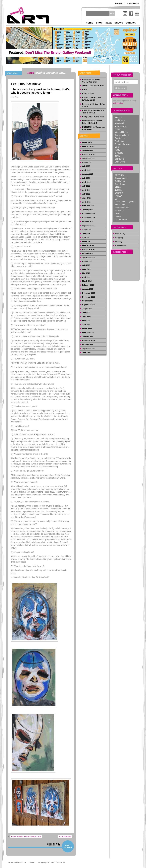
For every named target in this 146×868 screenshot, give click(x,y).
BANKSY (119, 193)
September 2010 (89, 257)
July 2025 (86, 166)
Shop (99, 23)
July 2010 (86, 265)
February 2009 (88, 333)
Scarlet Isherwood (123, 144)
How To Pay (120, 234)
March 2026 (87, 143)
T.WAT (118, 214)
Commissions (121, 246)
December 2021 (89, 214)
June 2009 (86, 317)
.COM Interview (65, 837)
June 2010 (86, 269)
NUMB (85, 90)
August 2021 (87, 230)
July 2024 (86, 178)
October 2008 (88, 344)
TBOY (117, 150)
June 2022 (86, 198)
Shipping (119, 238)
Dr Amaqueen (121, 178)
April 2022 (86, 202)
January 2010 (88, 289)
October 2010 (88, 253)
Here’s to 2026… (89, 94)
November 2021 (89, 218)
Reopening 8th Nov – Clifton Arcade (94, 105)
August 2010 (87, 261)
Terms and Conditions (17, 862)
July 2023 (86, 186)
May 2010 (86, 273)
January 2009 (88, 337)
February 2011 (88, 245)
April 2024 (86, 182)
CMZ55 (118, 217)
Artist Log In (133, 4)
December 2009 (89, 293)
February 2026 (88, 146)
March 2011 (87, 241)
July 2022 (86, 194)
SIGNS (118, 129)
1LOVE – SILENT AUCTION (93, 86)
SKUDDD (119, 153)
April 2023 (86, 190)
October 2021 (88, 222)
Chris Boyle (120, 162)
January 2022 (88, 210)
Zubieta (118, 190)
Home (89, 23)
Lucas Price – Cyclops (125, 202)
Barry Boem (120, 184)
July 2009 (86, 313)
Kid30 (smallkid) (122, 208)
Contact (119, 4)
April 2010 (86, 277)
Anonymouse (121, 126)
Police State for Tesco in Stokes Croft (26, 837)
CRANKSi (119, 175)
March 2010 (87, 281)
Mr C (117, 147)
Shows (119, 23)
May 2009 (86, 321)
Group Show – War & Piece (93, 117)
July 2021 (86, 234)
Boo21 (118, 187)
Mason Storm (121, 219)
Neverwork (120, 123)
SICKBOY (119, 211)
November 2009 (89, 297)
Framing (119, 242)
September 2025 (89, 158)
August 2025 (87, 162)
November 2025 (89, 154)
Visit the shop (118, 103)
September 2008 (89, 348)
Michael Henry (121, 132)
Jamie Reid (120, 205)
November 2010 (89, 249)
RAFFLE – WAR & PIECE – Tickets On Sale (93, 112)
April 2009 (86, 325)
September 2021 (89, 226)
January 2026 (88, 150)
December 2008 (89, 341)
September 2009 (89, 305)
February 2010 (88, 285)
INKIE (117, 156)
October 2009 (88, 301)
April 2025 (86, 170)
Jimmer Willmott (122, 135)
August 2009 (87, 309)
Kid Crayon (120, 181)
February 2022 (88, 206)
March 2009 (87, 329)
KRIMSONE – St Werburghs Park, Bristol (93, 128)
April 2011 (86, 238)
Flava (109, 23)
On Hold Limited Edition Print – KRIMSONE (92, 122)
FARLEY (119, 196)
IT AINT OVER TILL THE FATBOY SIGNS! (92, 99)
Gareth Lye (120, 138)
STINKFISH (120, 159)
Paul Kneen (120, 120)
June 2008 (86, 352)
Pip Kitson (119, 141)
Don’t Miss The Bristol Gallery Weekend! (91, 81)
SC (116, 199)
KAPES (118, 117)
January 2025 (88, 174)
